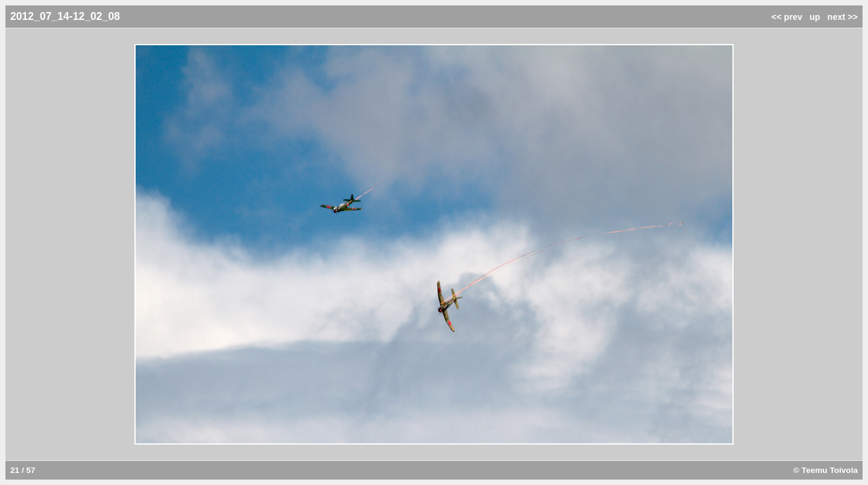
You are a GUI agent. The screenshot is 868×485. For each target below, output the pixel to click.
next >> (843, 17)
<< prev (787, 17)
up (815, 17)
